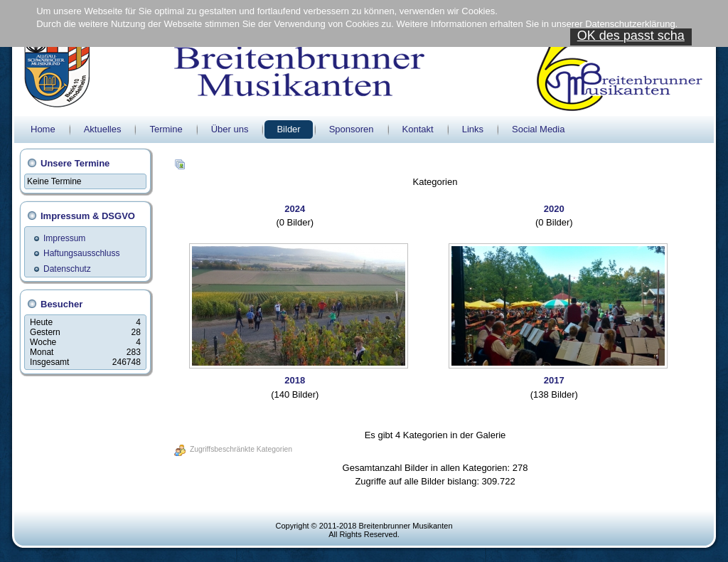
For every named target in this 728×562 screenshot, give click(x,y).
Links (473, 129)
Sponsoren (352, 129)
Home (43, 129)
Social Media (538, 129)
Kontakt (418, 129)
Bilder (288, 129)
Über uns (230, 129)
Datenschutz (67, 269)
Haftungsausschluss (81, 253)
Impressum (64, 238)
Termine (166, 129)
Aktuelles (103, 129)
